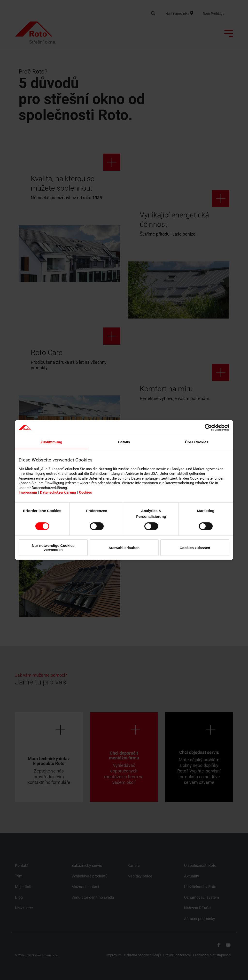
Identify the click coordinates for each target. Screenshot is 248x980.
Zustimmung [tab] (51, 442)
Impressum (28, 492)
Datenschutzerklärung (58, 492)
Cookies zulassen (195, 547)
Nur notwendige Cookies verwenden (53, 548)
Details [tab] (124, 442)
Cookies (85, 492)
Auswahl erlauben (124, 547)
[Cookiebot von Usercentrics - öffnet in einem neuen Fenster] (208, 428)
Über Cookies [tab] (197, 442)
